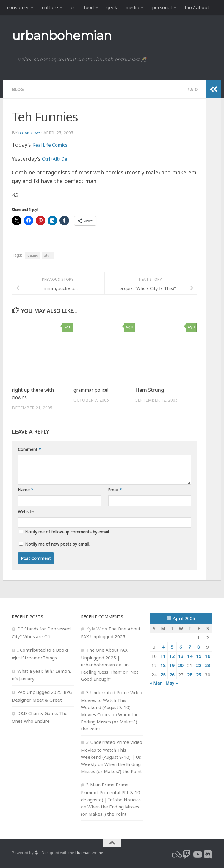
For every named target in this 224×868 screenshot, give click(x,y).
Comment (29, 449)
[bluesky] (176, 854)
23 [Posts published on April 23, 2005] (208, 665)
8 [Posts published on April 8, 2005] (199, 647)
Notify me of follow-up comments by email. (67, 531)
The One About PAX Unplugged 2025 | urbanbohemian (104, 657)
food (89, 7)
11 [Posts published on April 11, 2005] (163, 656)
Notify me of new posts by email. (57, 544)
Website (26, 511)
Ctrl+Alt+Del (58, 158)
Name (26, 490)
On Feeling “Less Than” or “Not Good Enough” (110, 672)
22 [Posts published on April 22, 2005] (199, 665)
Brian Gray (31, 132)
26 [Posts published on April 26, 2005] (172, 674)
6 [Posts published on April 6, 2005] (181, 647)
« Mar (156, 683)
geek (112, 7)
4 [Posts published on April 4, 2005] (163, 647)
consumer (18, 7)
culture (50, 7)
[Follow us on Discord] (208, 854)
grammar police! (93, 389)
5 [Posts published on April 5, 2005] (172, 647)
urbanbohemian (62, 35)
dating (33, 255)
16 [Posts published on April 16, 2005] (208, 656)
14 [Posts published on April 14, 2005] (190, 656)
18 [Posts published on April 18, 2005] (163, 665)
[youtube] (197, 854)
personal (162, 7)
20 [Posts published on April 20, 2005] (181, 665)
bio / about (197, 7)
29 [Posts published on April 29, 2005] (199, 674)
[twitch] (187, 854)
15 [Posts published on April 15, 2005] (199, 656)
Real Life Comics (53, 144)
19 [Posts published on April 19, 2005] (172, 665)
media (132, 7)
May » (172, 683)
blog (18, 89)
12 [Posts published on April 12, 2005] (172, 656)
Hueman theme (89, 852)
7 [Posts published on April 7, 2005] (190, 647)
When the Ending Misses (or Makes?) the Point (110, 721)
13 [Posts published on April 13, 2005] (181, 656)
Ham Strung (150, 389)
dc (73, 7)
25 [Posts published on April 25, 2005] (163, 674)
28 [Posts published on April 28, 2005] (190, 674)
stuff (48, 255)
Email (115, 490)
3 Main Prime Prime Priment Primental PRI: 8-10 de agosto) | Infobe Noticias (111, 792)
